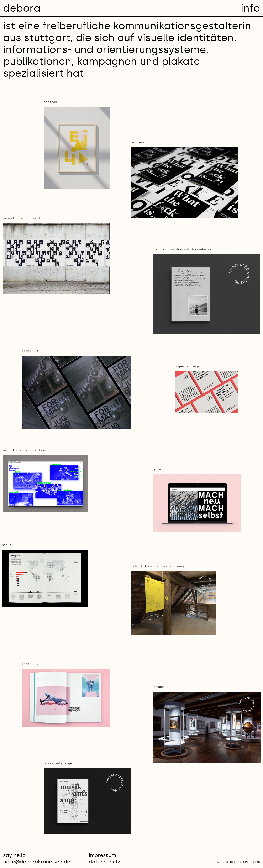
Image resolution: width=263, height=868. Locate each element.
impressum (102, 855)
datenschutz (104, 862)
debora (22, 8)
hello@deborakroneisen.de (37, 862)
